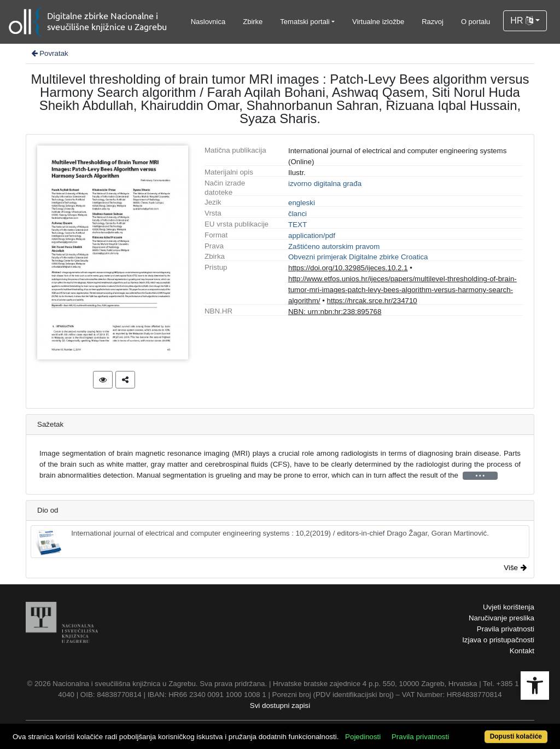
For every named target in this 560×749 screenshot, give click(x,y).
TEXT (297, 225)
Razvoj (433, 22)
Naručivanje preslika (501, 618)
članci (297, 214)
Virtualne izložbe (378, 22)
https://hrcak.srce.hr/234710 (372, 301)
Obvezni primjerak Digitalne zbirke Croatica (358, 257)
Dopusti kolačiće (516, 736)
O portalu (476, 22)
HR (522, 21)
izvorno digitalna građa (325, 184)
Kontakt (522, 651)
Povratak (49, 53)
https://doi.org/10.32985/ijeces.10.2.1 (348, 268)
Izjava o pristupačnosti (498, 640)
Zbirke (253, 22)
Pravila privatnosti (506, 629)
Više (515, 568)
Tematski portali (305, 22)
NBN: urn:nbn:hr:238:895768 (335, 312)
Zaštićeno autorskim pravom (334, 246)
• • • (480, 476)
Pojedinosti (363, 737)
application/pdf (312, 236)
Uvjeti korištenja (509, 607)
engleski (302, 203)
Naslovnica (208, 22)
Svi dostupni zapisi (280, 706)
